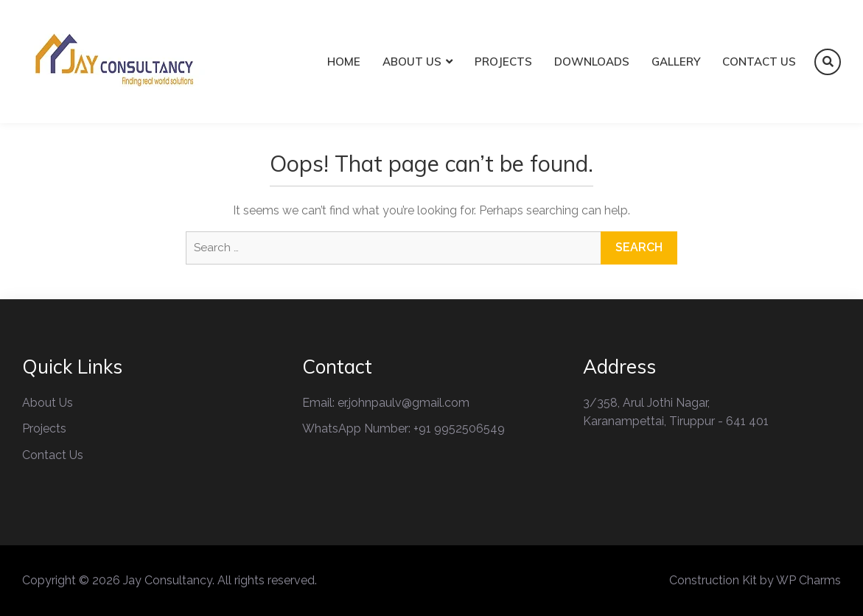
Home (344, 62)
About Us (412, 62)
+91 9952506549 (459, 428)
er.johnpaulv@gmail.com (403, 403)
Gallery (676, 62)
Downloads (592, 62)
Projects (503, 62)
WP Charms (808, 580)
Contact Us (759, 62)
